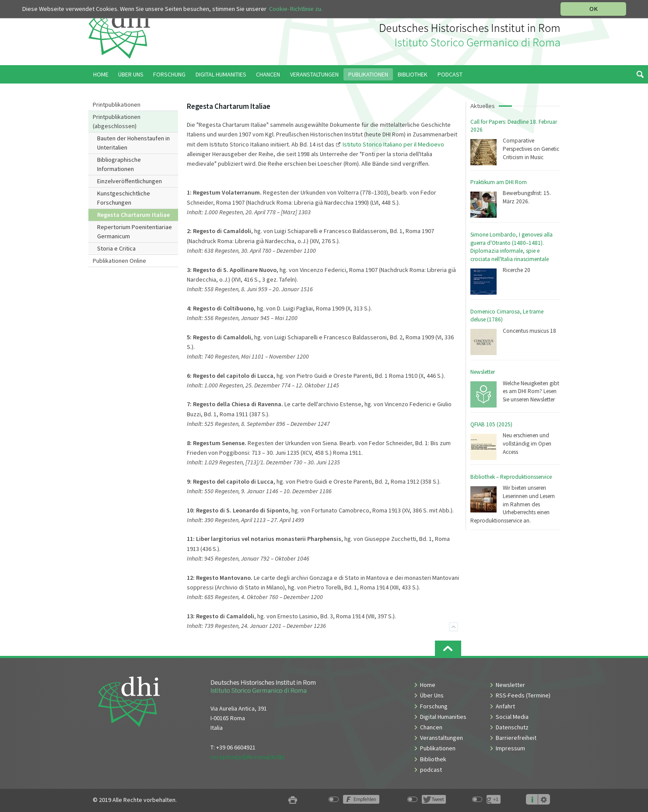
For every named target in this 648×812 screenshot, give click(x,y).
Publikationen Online (119, 261)
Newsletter (483, 372)
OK (594, 9)
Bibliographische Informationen (119, 164)
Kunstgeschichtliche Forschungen (124, 198)
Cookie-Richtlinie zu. (296, 9)
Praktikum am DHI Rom (499, 182)
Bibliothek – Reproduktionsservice (511, 477)
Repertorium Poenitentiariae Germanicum (135, 232)
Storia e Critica (116, 248)
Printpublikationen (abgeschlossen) (117, 121)
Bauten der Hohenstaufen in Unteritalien (133, 143)
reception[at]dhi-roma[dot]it (247, 757)
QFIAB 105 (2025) (491, 424)
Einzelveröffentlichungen (130, 181)
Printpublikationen (117, 105)
